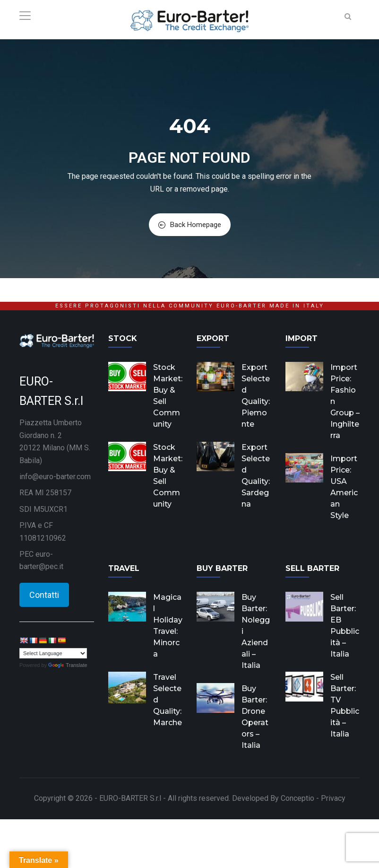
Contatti (44, 595)
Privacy (333, 798)
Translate (68, 665)
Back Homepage (190, 225)
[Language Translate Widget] (53, 653)
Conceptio (297, 798)
